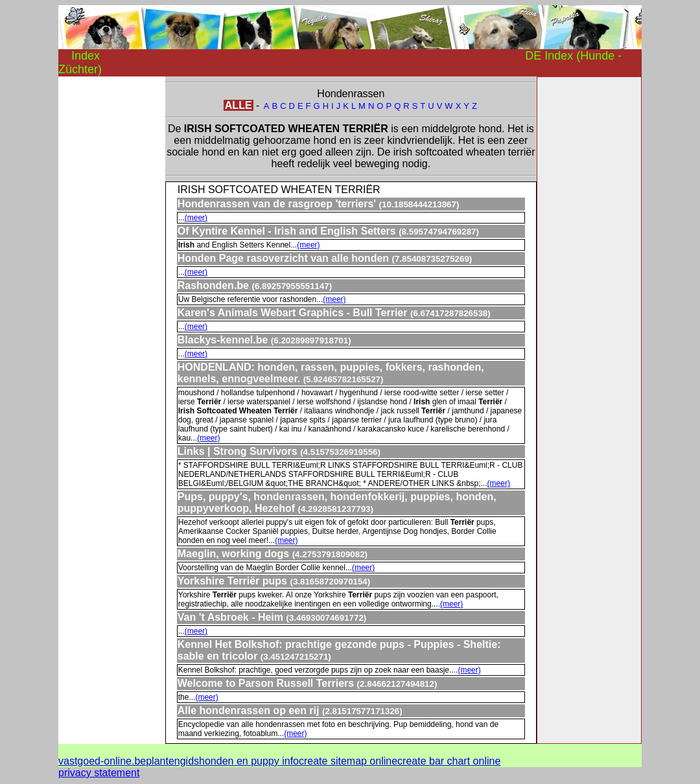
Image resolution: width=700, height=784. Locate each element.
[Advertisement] (110, 271)
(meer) (196, 218)
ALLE (239, 105)
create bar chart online (449, 761)
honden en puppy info (249, 761)
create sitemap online (348, 761)
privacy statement (99, 773)
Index (86, 56)
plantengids (172, 761)
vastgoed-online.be (102, 761)
